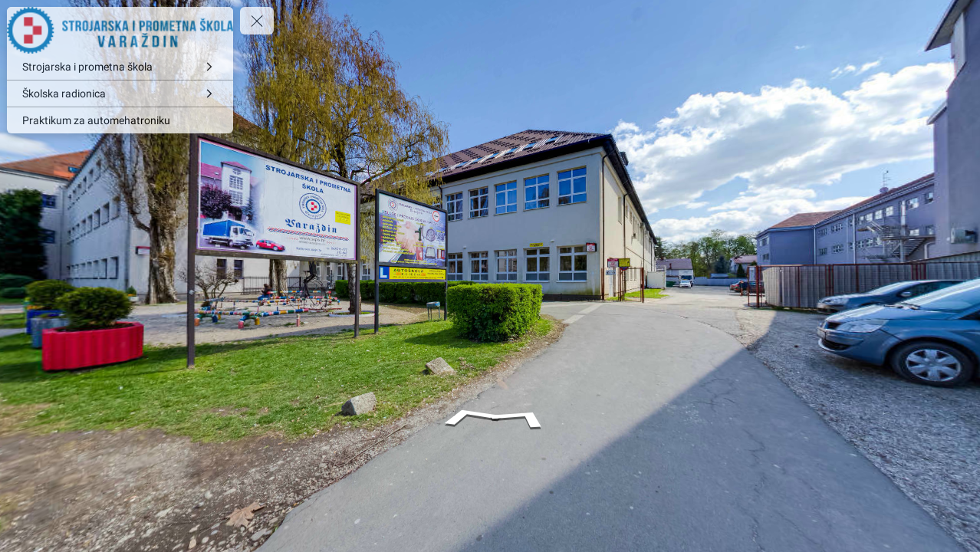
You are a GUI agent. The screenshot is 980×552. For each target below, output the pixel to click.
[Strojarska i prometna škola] (120, 67)
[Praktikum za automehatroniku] (120, 120)
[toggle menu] (257, 21)
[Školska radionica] (120, 94)
